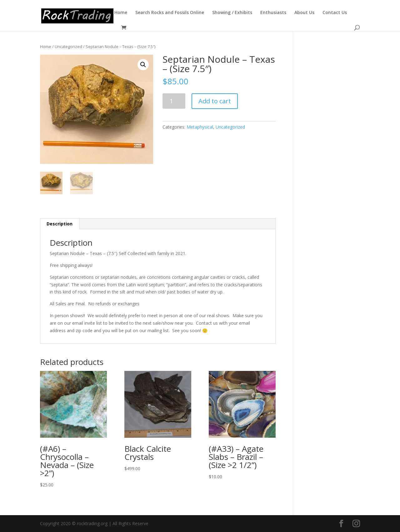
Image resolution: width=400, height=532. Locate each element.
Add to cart (215, 101)
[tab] (60, 224)
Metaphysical (200, 127)
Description (60, 224)
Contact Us (335, 13)
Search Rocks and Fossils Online (170, 13)
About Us (304, 13)
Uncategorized (68, 47)
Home (121, 13)
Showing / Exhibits (232, 13)
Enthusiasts (273, 13)
